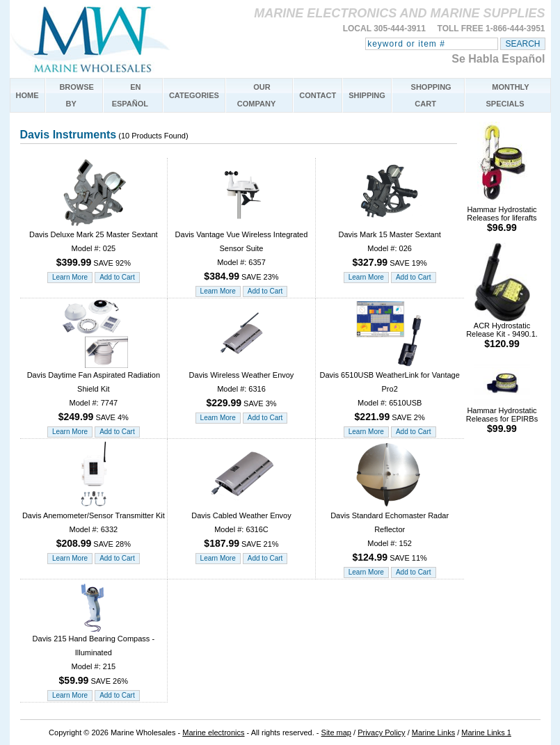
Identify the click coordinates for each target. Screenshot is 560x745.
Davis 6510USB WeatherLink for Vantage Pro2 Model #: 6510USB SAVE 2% (389, 391)
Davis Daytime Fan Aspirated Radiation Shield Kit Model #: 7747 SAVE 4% (94, 391)
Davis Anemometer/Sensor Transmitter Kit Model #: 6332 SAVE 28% (94, 525)
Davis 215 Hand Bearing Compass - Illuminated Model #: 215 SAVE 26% (94, 655)
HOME (27, 95)
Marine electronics (213, 732)
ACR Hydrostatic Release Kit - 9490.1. (502, 331)
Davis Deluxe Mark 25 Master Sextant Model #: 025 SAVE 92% (94, 244)
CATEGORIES (194, 95)
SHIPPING (367, 95)
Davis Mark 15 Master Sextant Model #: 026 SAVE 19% (389, 244)
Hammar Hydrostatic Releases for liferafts (502, 215)
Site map (336, 732)
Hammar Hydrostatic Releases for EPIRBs (502, 416)
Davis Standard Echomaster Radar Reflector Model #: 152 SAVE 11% (390, 532)
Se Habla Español (498, 59)
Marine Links (433, 732)
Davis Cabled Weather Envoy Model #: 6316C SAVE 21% (241, 525)
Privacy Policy (381, 732)
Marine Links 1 (486, 732)
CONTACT (318, 95)
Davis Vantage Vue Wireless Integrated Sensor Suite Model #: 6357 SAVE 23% (242, 251)
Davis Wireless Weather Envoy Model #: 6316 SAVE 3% (242, 384)
